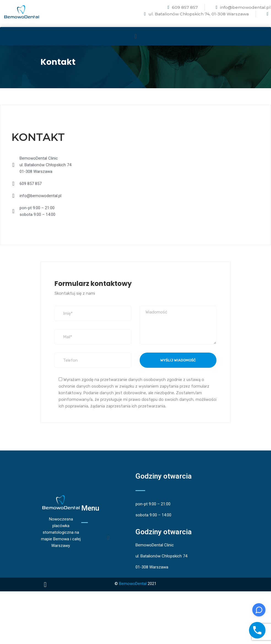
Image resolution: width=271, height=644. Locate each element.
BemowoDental (133, 584)
